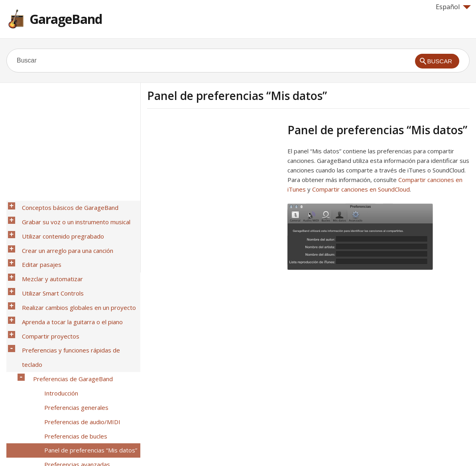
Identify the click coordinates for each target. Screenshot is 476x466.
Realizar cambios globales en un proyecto (75, 278)
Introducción (57, 330)
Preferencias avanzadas (73, 382)
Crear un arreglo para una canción (63, 237)
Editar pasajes (37, 247)
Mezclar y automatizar (48, 258)
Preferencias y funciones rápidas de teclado (78, 309)
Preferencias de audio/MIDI (78, 351)
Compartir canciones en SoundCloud (361, 189)
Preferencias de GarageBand (69, 320)
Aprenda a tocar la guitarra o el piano (68, 289)
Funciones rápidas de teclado (69, 392)
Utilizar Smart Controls (48, 268)
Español (453, 7)
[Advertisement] (214, 179)
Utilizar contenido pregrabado (59, 227)
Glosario (29, 423)
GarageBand (66, 19)
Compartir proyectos (46, 299)
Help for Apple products (35, 447)
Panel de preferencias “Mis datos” (86, 372)
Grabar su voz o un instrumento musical (72, 216)
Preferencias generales (72, 341)
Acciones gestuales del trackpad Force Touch (81, 408)
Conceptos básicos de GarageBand (66, 206)
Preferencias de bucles (71, 361)
